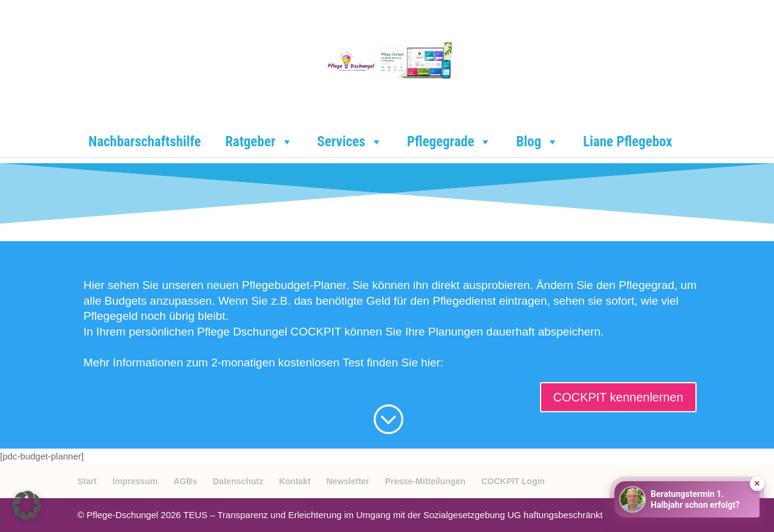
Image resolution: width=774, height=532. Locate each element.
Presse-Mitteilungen (425, 481)
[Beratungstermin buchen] (687, 499)
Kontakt (294, 481)
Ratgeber (259, 142)
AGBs (185, 481)
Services (350, 142)
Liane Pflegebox (628, 142)
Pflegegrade (449, 142)
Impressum (135, 481)
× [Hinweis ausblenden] (757, 483)
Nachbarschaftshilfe (145, 142)
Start (87, 481)
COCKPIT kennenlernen (618, 397)
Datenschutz (238, 481)
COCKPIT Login (513, 481)
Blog (537, 142)
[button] (27, 505)
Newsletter (348, 481)
